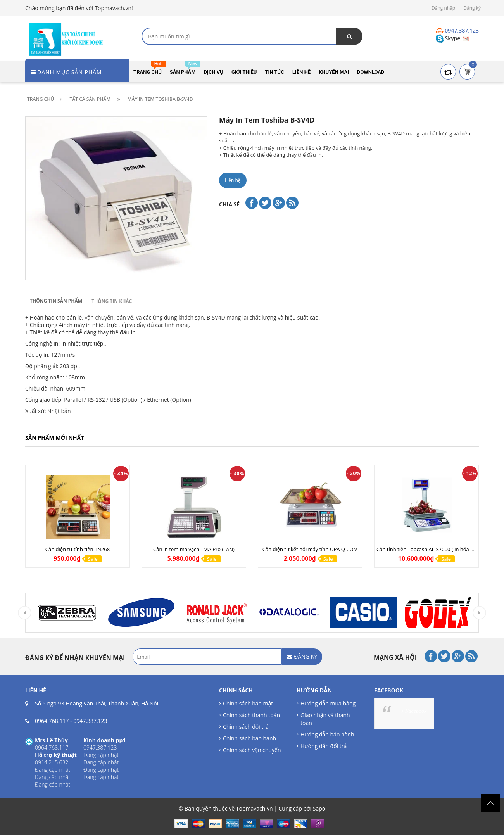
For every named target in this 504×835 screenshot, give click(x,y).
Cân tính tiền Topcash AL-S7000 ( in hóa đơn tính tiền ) (440, 549)
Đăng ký (472, 8)
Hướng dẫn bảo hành (327, 734)
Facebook (416, 711)
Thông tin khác (112, 301)
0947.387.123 (90, 721)
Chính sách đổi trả (246, 727)
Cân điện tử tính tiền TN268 (78, 549)
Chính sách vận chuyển (252, 750)
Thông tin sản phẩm (56, 301)
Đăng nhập (443, 8)
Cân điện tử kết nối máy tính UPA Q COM (310, 549)
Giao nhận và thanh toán (325, 719)
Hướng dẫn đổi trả (324, 746)
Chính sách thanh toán (251, 715)
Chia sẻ (229, 204)
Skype (449, 38)
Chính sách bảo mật (248, 703)
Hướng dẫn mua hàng (328, 703)
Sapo (319, 808)
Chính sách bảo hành (249, 738)
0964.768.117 (52, 721)
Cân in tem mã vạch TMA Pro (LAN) (194, 549)
